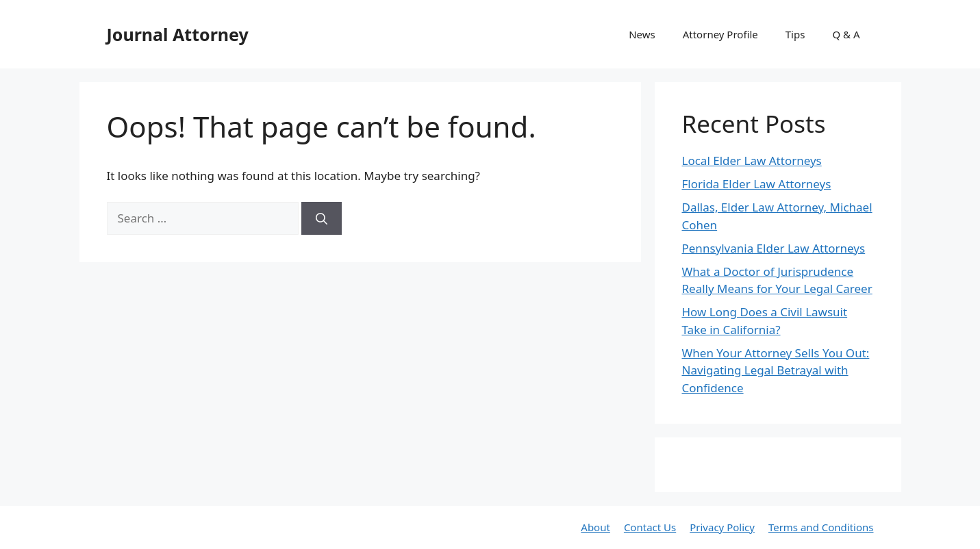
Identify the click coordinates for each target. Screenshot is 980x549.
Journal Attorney (178, 34)
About (595, 527)
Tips (795, 34)
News (642, 34)
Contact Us (650, 527)
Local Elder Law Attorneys (752, 161)
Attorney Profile (720, 34)
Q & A (846, 34)
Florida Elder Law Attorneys (757, 184)
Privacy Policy (722, 527)
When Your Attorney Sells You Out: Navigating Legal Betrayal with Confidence (776, 370)
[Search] (322, 218)
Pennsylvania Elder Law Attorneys (774, 248)
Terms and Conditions (821, 527)
